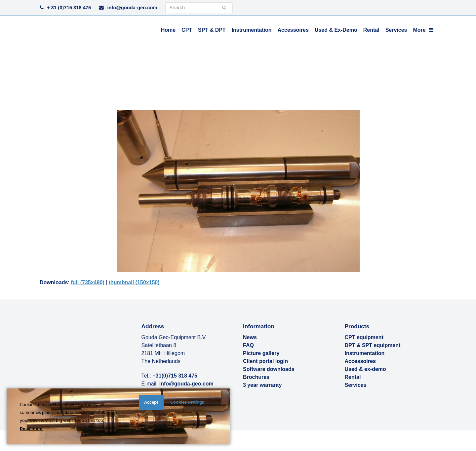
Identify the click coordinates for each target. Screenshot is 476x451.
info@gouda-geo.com (132, 8)
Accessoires (360, 361)
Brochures (256, 377)
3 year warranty (262, 385)
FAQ (248, 345)
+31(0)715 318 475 (175, 376)
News (250, 337)
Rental (353, 377)
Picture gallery (261, 353)
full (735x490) (87, 282)
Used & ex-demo (365, 369)
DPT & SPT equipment (373, 345)
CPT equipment (364, 337)
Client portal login (265, 361)
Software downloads (269, 369)
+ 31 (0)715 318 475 (69, 8)
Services (356, 385)
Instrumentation (365, 353)
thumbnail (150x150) (134, 282)
